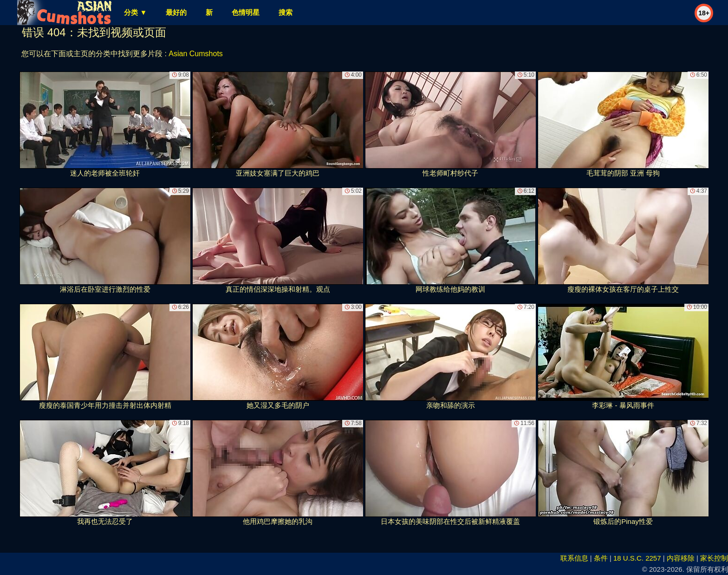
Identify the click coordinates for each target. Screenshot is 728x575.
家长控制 (714, 558)
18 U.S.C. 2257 (637, 558)
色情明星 (246, 12)
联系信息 (574, 558)
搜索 (286, 12)
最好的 (176, 12)
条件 (601, 558)
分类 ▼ (135, 12)
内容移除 (681, 558)
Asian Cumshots (196, 54)
